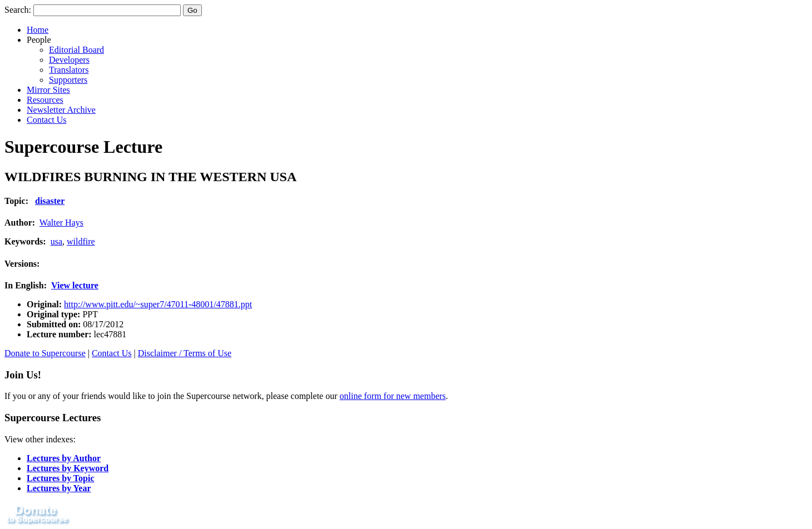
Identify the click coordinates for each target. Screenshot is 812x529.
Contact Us (47, 120)
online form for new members (393, 396)
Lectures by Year (59, 488)
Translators (69, 70)
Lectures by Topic (61, 478)
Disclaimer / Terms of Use (185, 353)
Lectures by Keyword (68, 468)
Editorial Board (76, 50)
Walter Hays (61, 223)
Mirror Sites (48, 90)
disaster (50, 201)
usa (56, 241)
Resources (45, 100)
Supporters (68, 80)
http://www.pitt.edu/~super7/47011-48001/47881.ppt (158, 304)
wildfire (81, 241)
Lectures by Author (64, 458)
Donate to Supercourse (45, 353)
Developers (69, 60)
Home (38, 30)
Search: (18, 10)
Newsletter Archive (61, 110)
